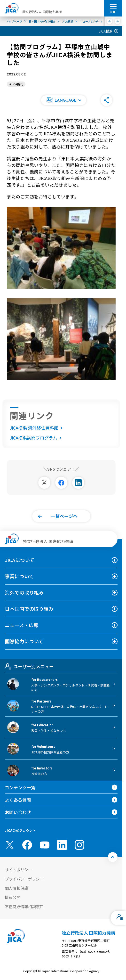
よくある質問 (18, 800)
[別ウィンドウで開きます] (44, 483)
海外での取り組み (24, 592)
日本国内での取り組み (29, 609)
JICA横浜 (106, 31)
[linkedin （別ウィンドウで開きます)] (62, 845)
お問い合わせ (18, 812)
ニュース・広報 (22, 625)
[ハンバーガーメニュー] (113, 6)
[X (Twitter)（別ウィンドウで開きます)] (10, 845)
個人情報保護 (16, 888)
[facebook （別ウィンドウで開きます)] (27, 845)
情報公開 (13, 897)
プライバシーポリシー (24, 879)
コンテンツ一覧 (20, 787)
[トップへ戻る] (113, 857)
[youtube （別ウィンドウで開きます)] (45, 845)
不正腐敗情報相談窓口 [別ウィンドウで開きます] (24, 906)
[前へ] (110, 21)
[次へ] (118, 21)
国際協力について (24, 641)
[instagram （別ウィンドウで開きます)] (79, 845)
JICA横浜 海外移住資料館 (37, 428)
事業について (19, 576)
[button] (63, 100)
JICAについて (20, 560)
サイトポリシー (18, 870)
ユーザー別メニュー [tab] (29, 666)
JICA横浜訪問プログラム (36, 438)
